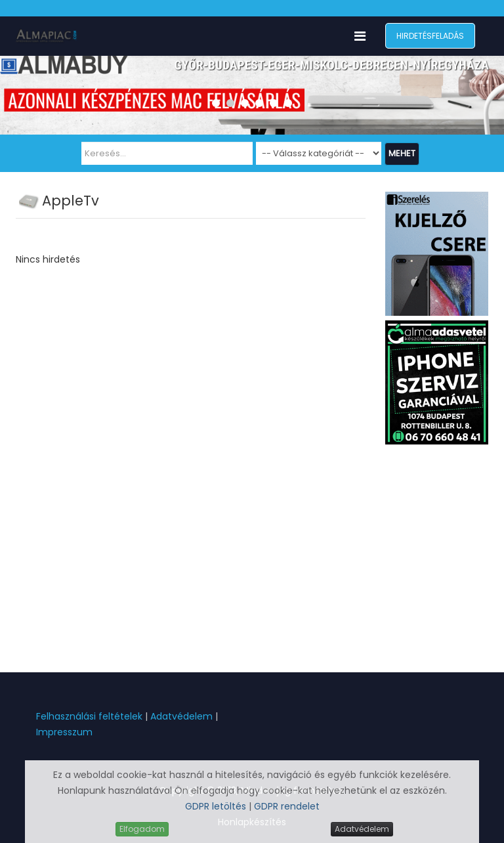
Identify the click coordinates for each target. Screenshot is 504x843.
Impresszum (64, 732)
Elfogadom (142, 829)
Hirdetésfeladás (430, 36)
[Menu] (360, 36)
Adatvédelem (181, 716)
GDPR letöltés (217, 806)
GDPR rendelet (287, 806)
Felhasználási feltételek (89, 716)
